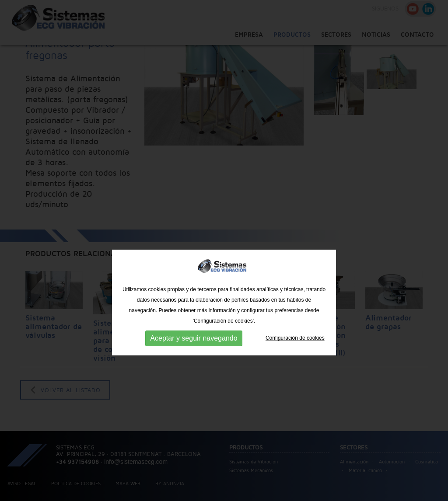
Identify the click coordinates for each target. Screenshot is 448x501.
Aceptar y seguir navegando (194, 361)
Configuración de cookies (295, 361)
